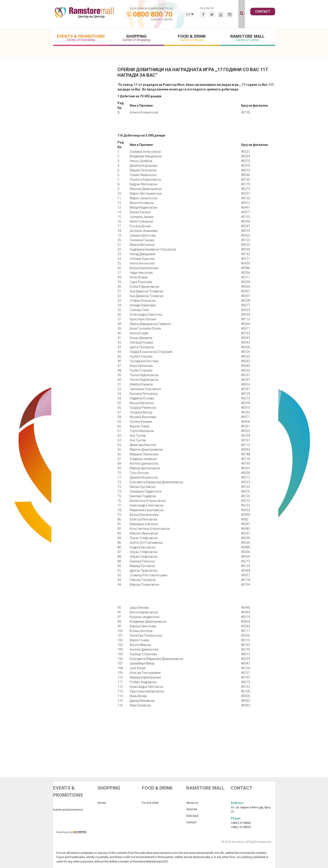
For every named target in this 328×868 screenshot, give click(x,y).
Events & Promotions (81, 38)
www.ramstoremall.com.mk (206, 853)
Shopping (136, 38)
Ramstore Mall (247, 38)
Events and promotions (68, 810)
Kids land (192, 816)
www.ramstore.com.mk (168, 853)
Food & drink (150, 803)
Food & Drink (192, 38)
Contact (263, 12)
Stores (102, 803)
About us (192, 803)
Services (192, 809)
